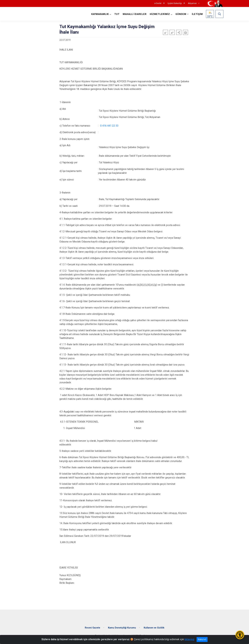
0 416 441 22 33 (109, 126)
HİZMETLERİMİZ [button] (160, 14)
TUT (117, 14)
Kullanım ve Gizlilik (154, 627)
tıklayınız (189, 639)
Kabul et (202, 639)
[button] (179, 32)
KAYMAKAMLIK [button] (100, 14)
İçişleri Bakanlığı (175, 3)
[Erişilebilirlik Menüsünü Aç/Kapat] (240, 635)
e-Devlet (158, 3)
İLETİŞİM (197, 14)
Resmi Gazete (93, 627)
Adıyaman (192, 3)
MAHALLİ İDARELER (135, 14)
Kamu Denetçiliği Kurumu (122, 627)
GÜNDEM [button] (181, 14)
